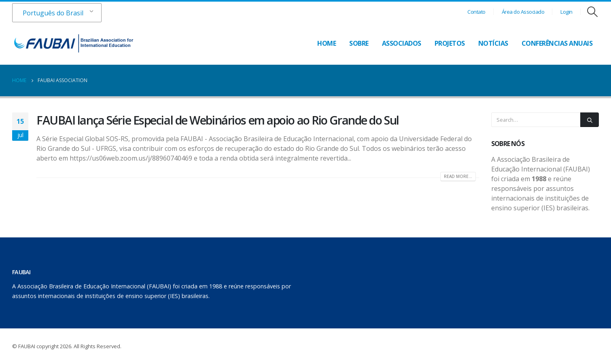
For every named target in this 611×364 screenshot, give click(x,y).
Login (566, 12)
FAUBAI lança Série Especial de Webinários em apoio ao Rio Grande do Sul (218, 120)
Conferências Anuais (557, 43)
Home (327, 43)
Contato (476, 12)
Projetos (450, 43)
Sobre (359, 43)
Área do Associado (523, 12)
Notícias (493, 43)
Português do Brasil (53, 13)
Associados (402, 43)
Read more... (458, 176)
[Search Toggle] (593, 12)
